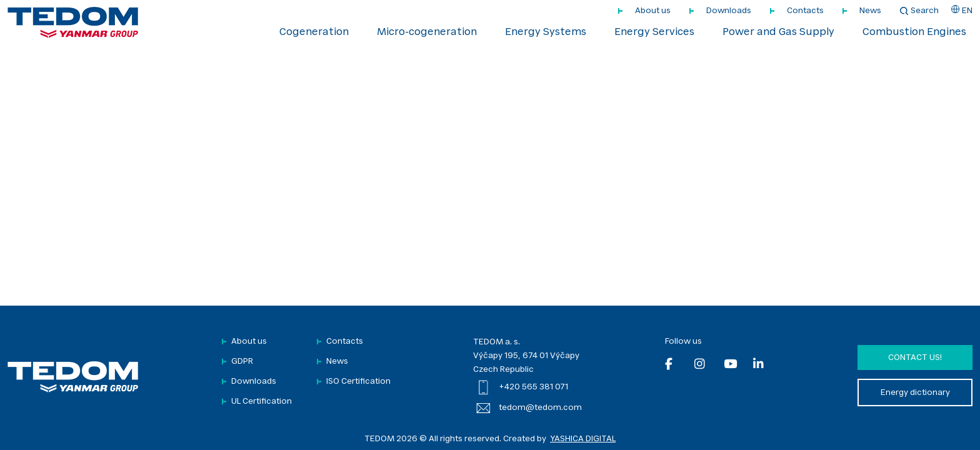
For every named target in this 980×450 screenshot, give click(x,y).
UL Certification (262, 402)
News (870, 11)
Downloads (729, 11)
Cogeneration (314, 32)
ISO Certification (358, 382)
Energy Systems (546, 32)
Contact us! (915, 358)
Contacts (805, 11)
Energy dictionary (915, 393)
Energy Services (654, 32)
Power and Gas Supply (778, 32)
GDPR (242, 362)
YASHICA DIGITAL (583, 439)
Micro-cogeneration (427, 32)
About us (653, 11)
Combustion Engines (914, 32)
